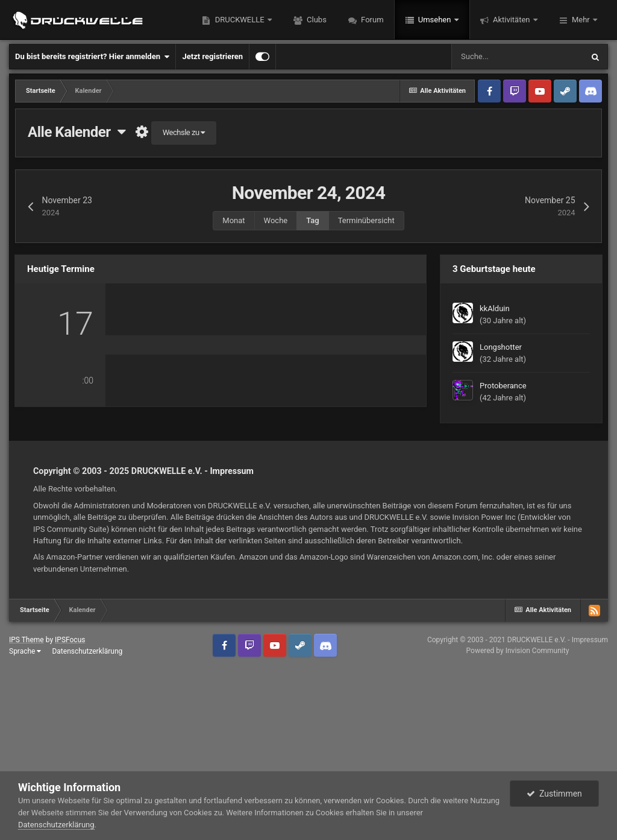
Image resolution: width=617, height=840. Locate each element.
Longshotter (501, 347)
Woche (276, 220)
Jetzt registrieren (212, 56)
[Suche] (517, 57)
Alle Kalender (77, 132)
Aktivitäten (512, 20)
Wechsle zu (184, 132)
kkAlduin (495, 308)
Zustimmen (554, 794)
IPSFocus (70, 763)
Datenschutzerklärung (56, 825)
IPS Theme (27, 763)
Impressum (232, 594)
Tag (312, 220)
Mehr (581, 20)
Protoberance (503, 386)
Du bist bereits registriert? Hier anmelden (92, 57)
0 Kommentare (155, 513)
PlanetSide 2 (377, 515)
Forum (371, 20)
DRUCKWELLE (239, 20)
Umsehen (435, 20)
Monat (233, 220)
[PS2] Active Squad (212, 328)
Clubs (316, 20)
